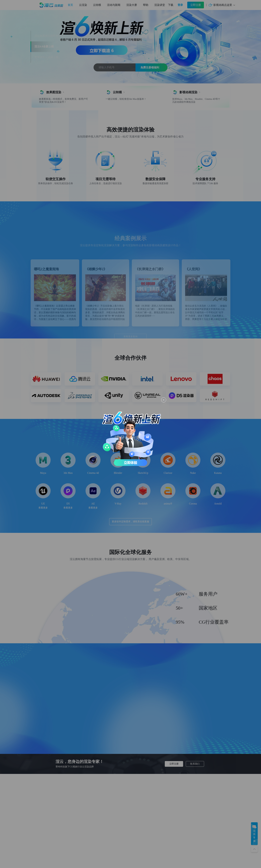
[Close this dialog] (164, 400)
